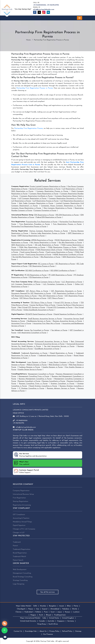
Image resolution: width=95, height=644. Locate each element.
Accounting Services (19, 319)
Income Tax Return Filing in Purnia (43, 305)
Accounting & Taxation (20, 303)
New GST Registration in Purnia (51, 296)
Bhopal (49, 615)
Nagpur (33, 615)
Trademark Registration (22, 549)
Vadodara (66, 609)
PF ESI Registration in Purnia (36, 275)
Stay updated (22, 463)
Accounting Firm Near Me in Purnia (47, 324)
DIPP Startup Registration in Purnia (31, 236)
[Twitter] (39, 12)
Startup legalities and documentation (30, 455)
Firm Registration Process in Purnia (67, 224)
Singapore (61, 621)
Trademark (16, 353)
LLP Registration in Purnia (72, 189)
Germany (71, 621)
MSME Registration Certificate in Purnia (68, 255)
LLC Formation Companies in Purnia (58, 284)
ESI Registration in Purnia (39, 277)
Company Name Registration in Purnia (44, 194)
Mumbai (43, 606)
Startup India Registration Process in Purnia (48, 233)
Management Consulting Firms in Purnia (34, 376)
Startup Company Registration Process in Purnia (49, 231)
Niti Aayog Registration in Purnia (43, 243)
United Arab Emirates (28, 621)
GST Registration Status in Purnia (24, 296)
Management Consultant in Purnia (41, 374)
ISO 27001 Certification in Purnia (63, 271)
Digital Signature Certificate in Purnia (68, 314)
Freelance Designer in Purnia (29, 367)
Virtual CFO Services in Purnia (66, 303)
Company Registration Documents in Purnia (65, 199)
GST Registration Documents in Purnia (66, 291)
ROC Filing (15, 337)
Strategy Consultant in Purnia (62, 384)
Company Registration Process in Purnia (52, 191)
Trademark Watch (19, 557)
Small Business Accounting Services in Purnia (45, 319)
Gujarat (45, 609)
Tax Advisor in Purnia (59, 330)
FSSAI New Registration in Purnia (32, 247)
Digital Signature (18, 314)
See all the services (48, 592)
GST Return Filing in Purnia (37, 291)
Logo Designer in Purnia (37, 362)
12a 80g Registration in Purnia (70, 243)
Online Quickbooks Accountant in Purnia (39, 310)
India (44, 618)
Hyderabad (28, 612)
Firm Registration (18, 222)
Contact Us (18, 631)
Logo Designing (19, 584)
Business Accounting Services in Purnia (67, 321)
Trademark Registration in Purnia (34, 353)
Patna (76, 606)
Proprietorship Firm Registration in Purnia (42, 222)
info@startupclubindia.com (44, 10)
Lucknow (76, 612)
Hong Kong (41, 624)
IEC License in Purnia (46, 264)
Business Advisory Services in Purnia (61, 388)
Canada (42, 621)
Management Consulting (22, 573)
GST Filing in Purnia (55, 298)
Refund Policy (67, 631)
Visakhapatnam (60, 615)
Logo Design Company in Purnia (62, 362)
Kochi (41, 615)
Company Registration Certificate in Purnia (36, 196)
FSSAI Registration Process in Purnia (62, 247)
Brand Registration (20, 553)
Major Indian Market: (24, 606)
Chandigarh (21, 609)
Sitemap (78, 631)
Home (28, 40)
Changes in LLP (19, 533)
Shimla (75, 609)
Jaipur (60, 612)
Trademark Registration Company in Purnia (55, 356)
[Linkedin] (48, 12)
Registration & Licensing (21, 240)
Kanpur (68, 612)
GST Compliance (18, 291)
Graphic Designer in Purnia (53, 367)
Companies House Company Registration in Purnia (61, 206)
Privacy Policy (54, 631)
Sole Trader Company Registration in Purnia (36, 203)
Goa (38, 609)
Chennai (19, 612)
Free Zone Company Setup (22, 282)
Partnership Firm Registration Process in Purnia (35, 88)
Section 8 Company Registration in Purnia (45, 189)
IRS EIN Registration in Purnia (67, 215)
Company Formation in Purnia (45, 211)
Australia (51, 621)
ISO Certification (18, 271)
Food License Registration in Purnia (59, 252)
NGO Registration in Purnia (22, 191)
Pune (46, 612)
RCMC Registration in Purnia (66, 240)
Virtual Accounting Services (22, 342)
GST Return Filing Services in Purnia (33, 298)
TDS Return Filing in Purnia (41, 303)
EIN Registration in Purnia (44, 215)
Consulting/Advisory (19, 374)
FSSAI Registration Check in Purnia (49, 250)
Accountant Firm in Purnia (21, 324)
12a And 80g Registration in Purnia (25, 257)
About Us (43, 631)
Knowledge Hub (31, 631)
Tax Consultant (17, 330)
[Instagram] (44, 12)
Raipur (31, 609)
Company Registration (20, 186)
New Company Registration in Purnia (58, 208)
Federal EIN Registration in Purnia (49, 217)
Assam (62, 606)
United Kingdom (68, 618)
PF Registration (17, 275)
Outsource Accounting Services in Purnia (50, 344)
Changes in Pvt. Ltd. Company (24, 529)
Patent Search (18, 560)
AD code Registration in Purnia (47, 245)
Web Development (19, 362)
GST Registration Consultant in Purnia (32, 333)
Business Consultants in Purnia (54, 381)
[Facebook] (35, 12)
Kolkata (38, 612)
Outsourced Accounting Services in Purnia (51, 342)
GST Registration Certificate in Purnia (68, 293)
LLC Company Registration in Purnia (26, 284)
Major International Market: (30, 618)
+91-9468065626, (40, 5)
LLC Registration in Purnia (72, 282)
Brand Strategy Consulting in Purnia (43, 386)
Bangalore (53, 606)
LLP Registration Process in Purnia (46, 201)
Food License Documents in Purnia (39, 255)
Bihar (69, 606)
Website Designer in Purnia (37, 365)
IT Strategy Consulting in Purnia (32, 388)
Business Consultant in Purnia (29, 381)
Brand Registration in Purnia (62, 353)
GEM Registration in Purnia (22, 245)
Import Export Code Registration (24, 264)
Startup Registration (20, 231)
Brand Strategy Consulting (23, 577)
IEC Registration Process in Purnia (42, 266)
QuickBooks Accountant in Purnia (47, 349)
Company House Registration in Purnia (26, 208)
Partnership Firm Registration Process (29, 128)
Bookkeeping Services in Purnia (39, 321)
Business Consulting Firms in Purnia (33, 384)
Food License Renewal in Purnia (32, 252)
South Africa (53, 624)
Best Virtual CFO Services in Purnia (32, 307)
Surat (53, 612)
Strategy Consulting (20, 580)
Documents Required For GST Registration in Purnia (31, 293)
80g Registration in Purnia (51, 257)
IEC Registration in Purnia (65, 264)
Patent (15, 546)
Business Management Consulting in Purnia (35, 379)
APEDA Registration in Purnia (42, 240)
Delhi (35, 606)
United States (54, 618)
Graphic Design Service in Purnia (30, 370)
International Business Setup (22, 215)
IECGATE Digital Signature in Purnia (39, 314)
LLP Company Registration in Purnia (32, 199)
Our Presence (48, 634)
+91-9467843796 (53, 5)
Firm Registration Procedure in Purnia (35, 224)
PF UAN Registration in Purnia (60, 275)
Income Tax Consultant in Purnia (36, 330)
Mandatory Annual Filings (22, 522)
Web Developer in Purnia (58, 365)
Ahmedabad (55, 609)
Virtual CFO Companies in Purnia (60, 307)
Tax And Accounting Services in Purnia (59, 346)
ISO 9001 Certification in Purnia (37, 271)
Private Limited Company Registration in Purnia (48, 186)
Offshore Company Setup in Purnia (47, 282)
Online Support (26, 471)
